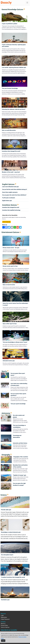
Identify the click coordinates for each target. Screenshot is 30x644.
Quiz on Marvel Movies (9, 285)
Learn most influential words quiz (10, 187)
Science (4, 495)
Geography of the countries (21, 457)
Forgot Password (5, 619)
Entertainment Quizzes (10, 232)
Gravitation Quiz (5, 600)
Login (2, 615)
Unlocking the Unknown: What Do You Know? (14, 109)
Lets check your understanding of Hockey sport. (19, 384)
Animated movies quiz (9, 361)
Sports (4, 371)
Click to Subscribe (6, 222)
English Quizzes (8, 184)
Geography (6, 455)
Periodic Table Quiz (6, 510)
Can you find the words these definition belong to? (15, 189)
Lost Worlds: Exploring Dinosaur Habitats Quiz (14, 67)
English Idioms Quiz (7, 201)
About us (3, 624)
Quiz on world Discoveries (9, 130)
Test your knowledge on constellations (19, 426)
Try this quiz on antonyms (9, 198)
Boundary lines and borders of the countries (20, 466)
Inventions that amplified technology (11, 210)
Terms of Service (5, 627)
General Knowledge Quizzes (12, 9)
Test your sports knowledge (18, 404)
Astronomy (6, 413)
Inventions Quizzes (10, 205)
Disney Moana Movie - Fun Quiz (11, 248)
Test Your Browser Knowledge (10, 88)
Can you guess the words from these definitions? (14, 195)
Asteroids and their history (20, 443)
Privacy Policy (4, 625)
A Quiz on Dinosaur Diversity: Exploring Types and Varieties (14, 46)
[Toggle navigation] (27, 3)
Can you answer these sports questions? (18, 395)
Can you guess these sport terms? (18, 374)
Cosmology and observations (17, 436)
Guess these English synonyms (10, 192)
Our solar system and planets (19, 416)
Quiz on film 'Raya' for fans (10, 324)
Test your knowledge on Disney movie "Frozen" (15, 342)
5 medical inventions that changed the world (13, 577)
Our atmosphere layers (7, 555)
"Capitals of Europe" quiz (20, 475)
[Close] (3, 641)
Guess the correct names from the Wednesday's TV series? (15, 304)
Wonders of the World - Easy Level (11, 172)
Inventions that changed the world (11, 151)
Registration (4, 617)
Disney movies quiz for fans (10, 266)
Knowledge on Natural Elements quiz (11, 532)
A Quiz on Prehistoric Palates (10, 24)
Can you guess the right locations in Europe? (19, 484)
